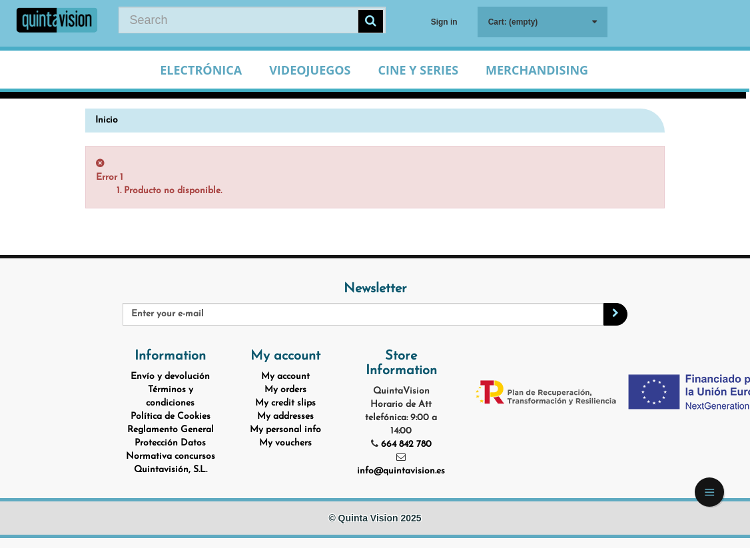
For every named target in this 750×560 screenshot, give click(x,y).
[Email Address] (363, 314)
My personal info (285, 430)
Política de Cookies (171, 417)
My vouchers (285, 443)
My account (285, 377)
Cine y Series (418, 70)
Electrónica (201, 70)
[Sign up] (615, 314)
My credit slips (285, 403)
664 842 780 (406, 444)
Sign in (444, 22)
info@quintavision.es (401, 471)
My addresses (285, 417)
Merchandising (537, 70)
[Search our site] (252, 20)
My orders (285, 390)
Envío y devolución (170, 377)
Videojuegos (310, 70)
